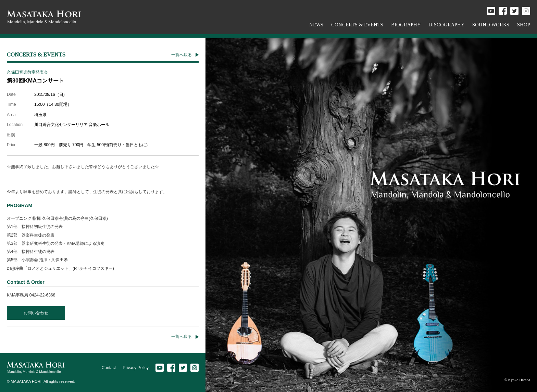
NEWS (316, 25)
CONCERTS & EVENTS (357, 25)
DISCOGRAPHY (446, 25)
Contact (109, 368)
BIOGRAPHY (406, 25)
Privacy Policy (136, 368)
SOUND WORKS (491, 25)
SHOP (524, 25)
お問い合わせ (36, 313)
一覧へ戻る (182, 55)
